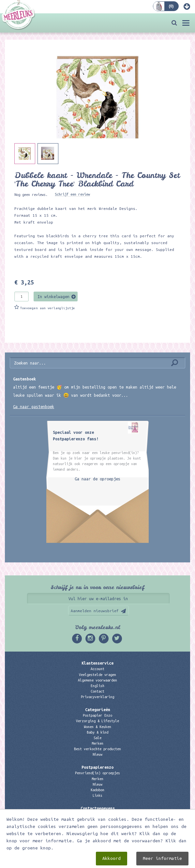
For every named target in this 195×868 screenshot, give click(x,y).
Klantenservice (97, 663)
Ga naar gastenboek (34, 406)
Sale (97, 738)
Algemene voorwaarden (97, 680)
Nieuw (97, 754)
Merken (97, 743)
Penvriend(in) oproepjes (97, 773)
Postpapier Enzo (97, 715)
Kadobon (97, 790)
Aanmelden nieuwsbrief (95, 611)
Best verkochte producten (97, 749)
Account (97, 669)
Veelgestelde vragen (97, 675)
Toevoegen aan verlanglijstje (48, 308)
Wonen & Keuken (97, 727)
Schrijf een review (72, 194)
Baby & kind (97, 732)
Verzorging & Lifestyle (97, 721)
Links (97, 795)
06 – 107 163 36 (97, 825)
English (97, 686)
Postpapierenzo (97, 767)
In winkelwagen (53, 296)
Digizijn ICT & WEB (132, 862)
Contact (97, 691)
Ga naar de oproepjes (97, 479)
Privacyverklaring (97, 697)
